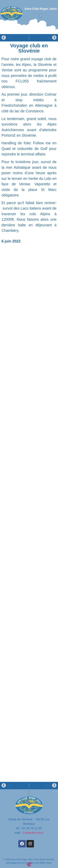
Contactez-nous (33, 833)
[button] (41, 16)
